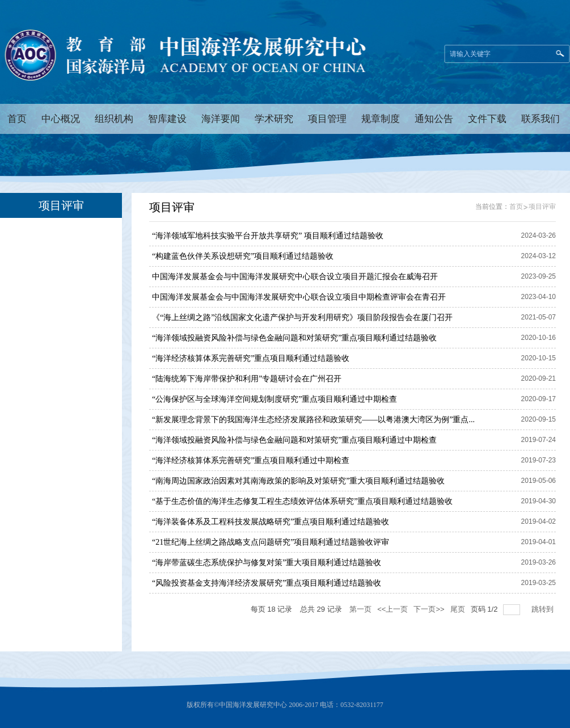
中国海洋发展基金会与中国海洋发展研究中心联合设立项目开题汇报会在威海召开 (295, 277)
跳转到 (544, 609)
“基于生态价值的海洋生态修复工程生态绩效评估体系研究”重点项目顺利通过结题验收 (302, 501)
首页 (516, 207)
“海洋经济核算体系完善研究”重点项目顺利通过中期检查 (251, 460)
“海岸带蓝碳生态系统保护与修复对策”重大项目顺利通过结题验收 (267, 563)
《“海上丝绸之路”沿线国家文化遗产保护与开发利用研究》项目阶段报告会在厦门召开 (302, 317)
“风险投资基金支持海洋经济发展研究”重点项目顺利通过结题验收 (267, 583)
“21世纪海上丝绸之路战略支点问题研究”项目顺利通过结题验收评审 (271, 542)
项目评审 (542, 207)
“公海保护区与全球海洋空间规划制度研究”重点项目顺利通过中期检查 (275, 399)
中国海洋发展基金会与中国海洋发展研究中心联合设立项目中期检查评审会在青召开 (299, 297)
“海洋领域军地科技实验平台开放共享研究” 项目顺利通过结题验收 (268, 236)
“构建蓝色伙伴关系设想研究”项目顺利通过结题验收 (243, 256)
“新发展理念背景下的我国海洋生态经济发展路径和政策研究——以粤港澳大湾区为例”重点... (313, 420)
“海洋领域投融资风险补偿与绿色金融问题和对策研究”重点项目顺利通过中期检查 (294, 440)
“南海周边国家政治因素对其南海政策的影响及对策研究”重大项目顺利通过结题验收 (298, 481)
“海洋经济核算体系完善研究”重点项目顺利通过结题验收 (251, 358)
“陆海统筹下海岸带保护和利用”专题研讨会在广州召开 (247, 379)
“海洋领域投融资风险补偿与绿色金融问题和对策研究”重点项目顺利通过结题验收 (294, 338)
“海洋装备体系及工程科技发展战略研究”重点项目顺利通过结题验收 (271, 522)
